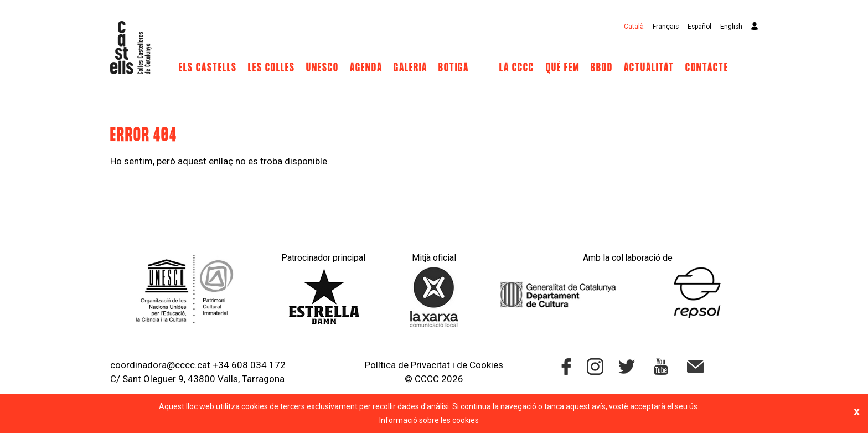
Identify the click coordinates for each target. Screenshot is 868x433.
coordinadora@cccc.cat (160, 365)
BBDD (602, 68)
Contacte (707, 68)
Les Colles (272, 68)
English (731, 27)
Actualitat (649, 68)
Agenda (366, 68)
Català (634, 27)
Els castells (208, 68)
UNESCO (322, 68)
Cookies (486, 365)
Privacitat (430, 365)
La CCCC (517, 68)
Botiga (454, 68)
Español (699, 27)
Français (666, 27)
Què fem (563, 68)
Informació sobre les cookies (429, 420)
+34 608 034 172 (249, 365)
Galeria (410, 68)
